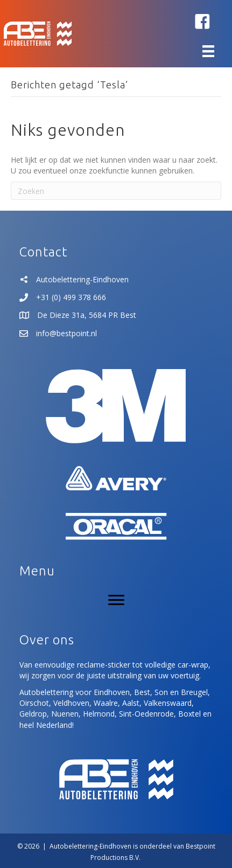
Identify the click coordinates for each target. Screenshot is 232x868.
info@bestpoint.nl (66, 333)
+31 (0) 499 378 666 (71, 297)
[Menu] (208, 51)
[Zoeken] (116, 191)
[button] (202, 22)
